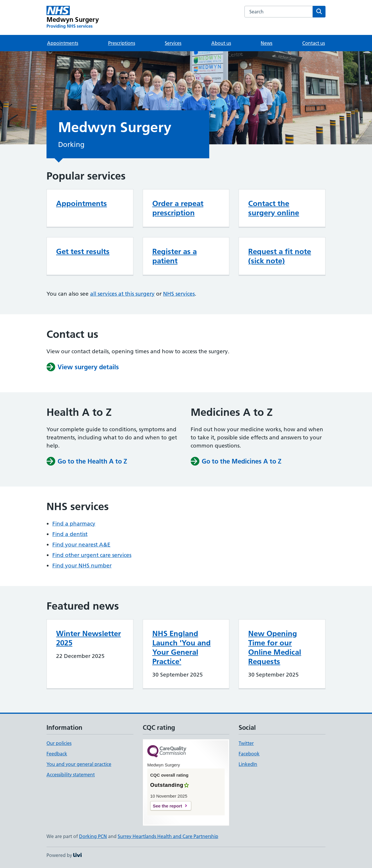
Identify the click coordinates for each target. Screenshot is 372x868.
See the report (168, 806)
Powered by (64, 855)
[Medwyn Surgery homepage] (73, 17)
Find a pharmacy (74, 524)
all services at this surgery (122, 294)
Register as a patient (175, 256)
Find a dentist (70, 534)
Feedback (57, 754)
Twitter (246, 743)
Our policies (59, 743)
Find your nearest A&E (81, 545)
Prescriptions (122, 43)
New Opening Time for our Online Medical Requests (275, 647)
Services (173, 43)
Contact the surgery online (274, 208)
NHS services (179, 294)
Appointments (63, 43)
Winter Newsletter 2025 (88, 638)
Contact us (314, 43)
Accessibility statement (71, 775)
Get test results (83, 251)
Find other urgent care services (92, 555)
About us (221, 43)
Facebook (249, 754)
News (267, 43)
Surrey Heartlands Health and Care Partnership (168, 836)
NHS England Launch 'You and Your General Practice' (181, 647)
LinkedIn (248, 764)
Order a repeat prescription (178, 208)
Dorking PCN (93, 836)
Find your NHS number (82, 566)
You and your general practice (79, 764)
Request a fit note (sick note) (280, 256)
